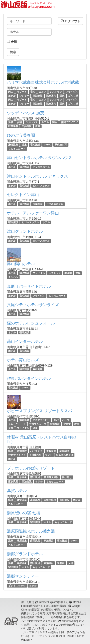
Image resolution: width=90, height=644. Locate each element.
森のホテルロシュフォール (31, 323)
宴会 (55, 122)
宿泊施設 (38, 96)
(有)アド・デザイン (36, 636)
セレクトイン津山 (23, 195)
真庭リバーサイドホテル (29, 286)
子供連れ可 (61, 145)
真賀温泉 (22, 500)
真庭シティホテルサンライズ (33, 305)
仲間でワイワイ (69, 122)
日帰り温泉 (50, 500)
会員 (12, 42)
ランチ (49, 455)
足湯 (71, 563)
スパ (56, 420)
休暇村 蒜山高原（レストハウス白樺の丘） (41, 439)
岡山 (11, 92)
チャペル (13, 277)
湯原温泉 (22, 477)
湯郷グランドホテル (25, 554)
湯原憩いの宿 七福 (23, 513)
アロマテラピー (41, 420)
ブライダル (72, 92)
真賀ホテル (17, 491)
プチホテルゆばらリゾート (31, 468)
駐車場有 (13, 126)
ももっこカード (17, 149)
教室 (77, 424)
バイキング (36, 451)
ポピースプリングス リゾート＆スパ (39, 411)
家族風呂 (13, 481)
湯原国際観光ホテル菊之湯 (31, 531)
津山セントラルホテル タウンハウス (39, 158)
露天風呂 (35, 477)
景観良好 (51, 451)
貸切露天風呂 (51, 477)
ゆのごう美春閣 (21, 135)
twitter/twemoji (70, 621)
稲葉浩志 (38, 204)
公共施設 (27, 126)
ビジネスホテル (41, 167)
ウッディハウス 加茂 (25, 113)
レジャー (24, 96)
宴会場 (68, 273)
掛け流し (67, 477)
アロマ (67, 424)
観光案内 (51, 96)
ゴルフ (43, 92)
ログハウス (31, 122)
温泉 (62, 96)
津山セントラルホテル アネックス (37, 176)
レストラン (56, 92)
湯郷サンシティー (23, 576)
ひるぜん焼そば (65, 455)
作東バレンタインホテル (29, 378)
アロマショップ (38, 424)
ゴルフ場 (73, 96)
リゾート (22, 92)
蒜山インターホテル (25, 341)
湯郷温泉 (13, 145)
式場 (78, 273)
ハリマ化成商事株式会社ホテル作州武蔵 (43, 82)
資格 (11, 428)
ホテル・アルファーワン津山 (33, 213)
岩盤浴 (61, 563)
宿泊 (33, 92)
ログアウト (70, 21)
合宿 (19, 122)
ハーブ (66, 420)
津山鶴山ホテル (21, 264)
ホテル (12, 96)
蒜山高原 (38, 369)
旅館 (38, 126)
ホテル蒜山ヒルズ (23, 360)
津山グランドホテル (25, 231)
